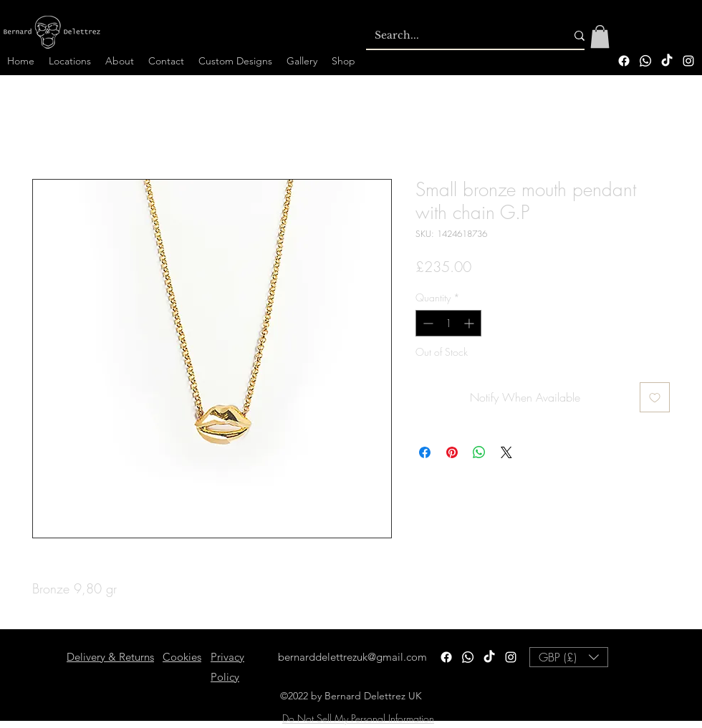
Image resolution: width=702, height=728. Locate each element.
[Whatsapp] (645, 61)
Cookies (182, 657)
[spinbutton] (448, 323)
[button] (600, 37)
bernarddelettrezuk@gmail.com (352, 657)
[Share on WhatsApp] (479, 452)
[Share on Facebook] (425, 452)
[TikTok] (667, 61)
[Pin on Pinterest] (452, 452)
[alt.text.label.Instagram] (688, 61)
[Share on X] (506, 452)
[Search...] (460, 36)
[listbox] (569, 657)
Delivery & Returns (110, 657)
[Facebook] (624, 61)
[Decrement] (427, 323)
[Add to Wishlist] (655, 397)
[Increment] (470, 323)
